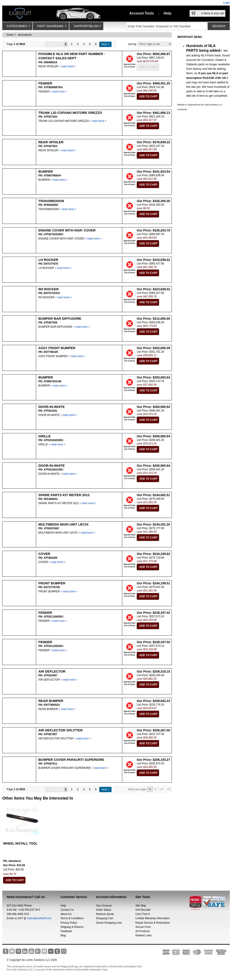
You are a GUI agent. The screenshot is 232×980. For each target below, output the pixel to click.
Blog (63, 935)
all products (25, 35)
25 (150, 789)
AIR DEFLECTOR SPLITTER (60, 730)
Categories (18, 27)
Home (10, 35)
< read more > (67, 66)
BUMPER (46, 171)
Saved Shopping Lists (109, 923)
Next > (105, 44)
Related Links (144, 935)
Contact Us (67, 910)
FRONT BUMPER (52, 583)
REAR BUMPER (51, 701)
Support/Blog (87, 27)
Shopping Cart (105, 918)
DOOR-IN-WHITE (52, 407)
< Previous (54, 44)
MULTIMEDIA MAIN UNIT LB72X (63, 524)
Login (227, 3)
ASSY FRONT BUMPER (57, 348)
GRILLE (45, 436)
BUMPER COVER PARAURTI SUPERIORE (71, 760)
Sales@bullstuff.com (39, 918)
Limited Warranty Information (153, 918)
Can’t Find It (143, 914)
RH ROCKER (49, 289)
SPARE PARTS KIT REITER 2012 (64, 495)
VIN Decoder (143, 910)
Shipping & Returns (72, 927)
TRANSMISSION (51, 201)
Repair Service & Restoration (153, 923)
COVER (44, 554)
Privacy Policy (69, 923)
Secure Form (143, 927)
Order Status (104, 910)
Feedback (66, 931)
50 (155, 789)
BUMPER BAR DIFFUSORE (60, 318)
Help (167, 13)
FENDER (45, 83)
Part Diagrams (52, 27)
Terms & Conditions (72, 918)
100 (162, 789)
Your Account (104, 906)
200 (169, 789)
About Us (66, 914)
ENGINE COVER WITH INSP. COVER (67, 230)
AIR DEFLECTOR (52, 671)
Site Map (141, 906)
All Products (143, 931)
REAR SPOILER (51, 142)
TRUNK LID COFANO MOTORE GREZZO (70, 113)
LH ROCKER (48, 260)
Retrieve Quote (105, 914)
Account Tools (142, 13)
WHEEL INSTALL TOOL (20, 843)
